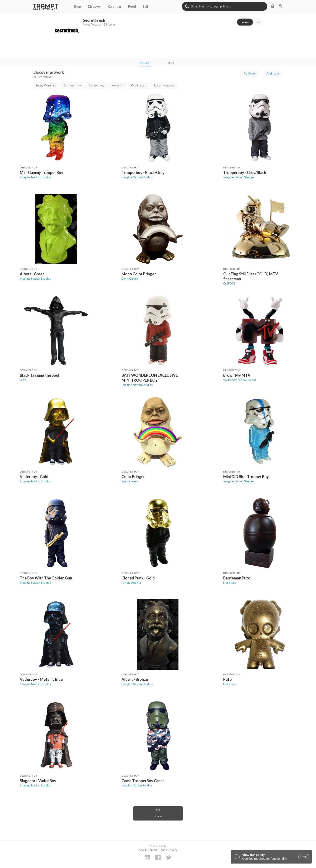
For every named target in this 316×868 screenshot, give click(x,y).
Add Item (273, 73)
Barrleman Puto (237, 578)
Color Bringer (133, 477)
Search (250, 73)
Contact (152, 850)
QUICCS (229, 283)
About (142, 850)
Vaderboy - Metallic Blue (41, 679)
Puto (228, 679)
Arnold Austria (131, 583)
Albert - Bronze (135, 679)
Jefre (23, 380)
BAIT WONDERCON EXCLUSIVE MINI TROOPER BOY (150, 378)
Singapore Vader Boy (38, 781)
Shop (77, 6)
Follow (245, 22)
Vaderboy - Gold (34, 477)
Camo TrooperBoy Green (143, 781)
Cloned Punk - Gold (138, 578)
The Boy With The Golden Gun (46, 578)
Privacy (173, 850)
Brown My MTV (237, 375)
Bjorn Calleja (130, 278)
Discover (94, 6)
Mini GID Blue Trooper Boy (246, 477)
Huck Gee (230, 583)
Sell (145, 6)
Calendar (115, 6)
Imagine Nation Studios (35, 177)
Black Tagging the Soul (40, 375)
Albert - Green (32, 274)
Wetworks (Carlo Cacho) (240, 380)
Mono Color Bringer (139, 274)
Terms (163, 850)
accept (304, 857)
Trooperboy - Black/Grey (143, 172)
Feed (132, 6)
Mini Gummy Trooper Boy (42, 172)
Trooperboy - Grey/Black (245, 172)
